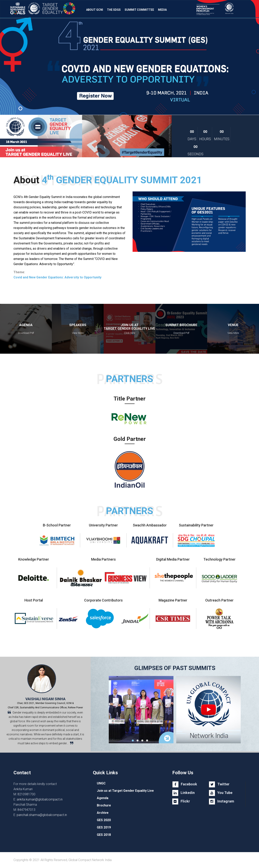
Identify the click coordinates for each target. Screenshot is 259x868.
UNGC (101, 783)
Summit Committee (139, 10)
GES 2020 (104, 820)
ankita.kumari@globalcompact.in (40, 799)
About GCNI (95, 10)
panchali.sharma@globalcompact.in (42, 815)
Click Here (130, 333)
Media (162, 10)
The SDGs (114, 10)
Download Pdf (26, 333)
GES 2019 (104, 827)
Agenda (103, 798)
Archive (103, 813)
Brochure (104, 805)
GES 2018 (104, 835)
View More (78, 333)
